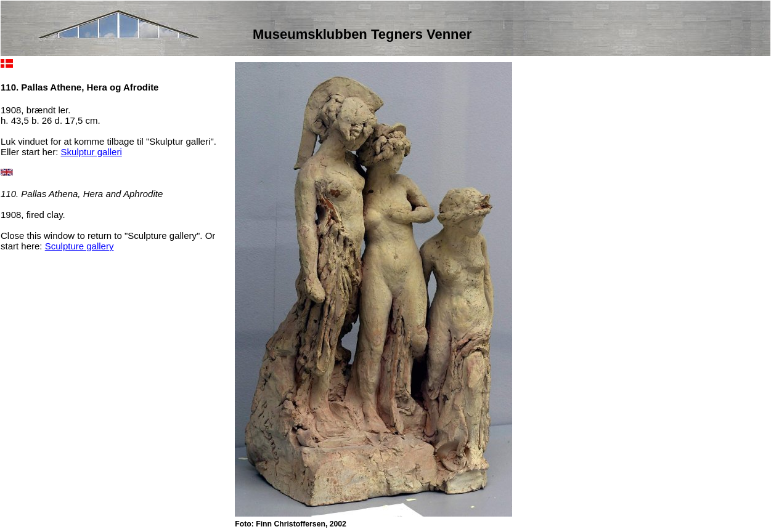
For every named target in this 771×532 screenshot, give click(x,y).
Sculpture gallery (80, 246)
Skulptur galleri (92, 152)
